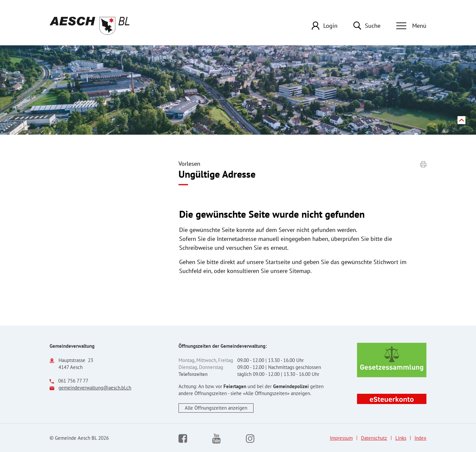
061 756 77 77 (73, 381)
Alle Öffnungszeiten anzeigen (216, 408)
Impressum (341, 438)
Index (420, 438)
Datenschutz (374, 438)
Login (330, 26)
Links (401, 438)
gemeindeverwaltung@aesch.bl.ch (95, 388)
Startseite (278, 262)
